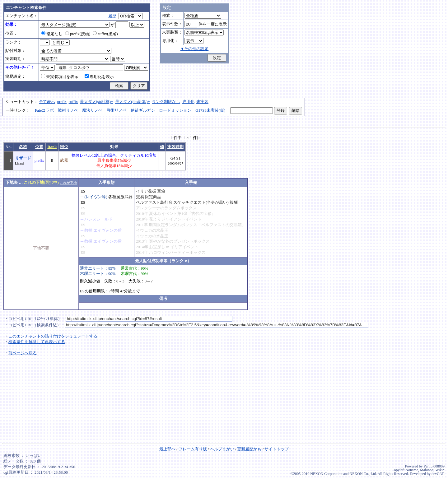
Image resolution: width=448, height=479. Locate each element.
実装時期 (175, 147)
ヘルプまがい (222, 449)
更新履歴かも (249, 449)
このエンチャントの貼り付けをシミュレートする (53, 336)
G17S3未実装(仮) (210, 110)
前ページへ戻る (23, 353)
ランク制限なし (166, 102)
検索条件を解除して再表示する (37, 342)
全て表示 (47, 102)
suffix (73, 102)
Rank (52, 147)
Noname (412, 470)
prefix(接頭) (78, 34)
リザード (23, 158)
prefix (62, 102)
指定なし (52, 34)
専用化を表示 (99, 77)
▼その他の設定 (195, 49)
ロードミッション (175, 110)
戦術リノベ (68, 110)
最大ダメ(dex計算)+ (133, 102)
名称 (23, 147)
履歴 (112, 16)
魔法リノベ (92, 110)
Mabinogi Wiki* (432, 470)
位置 (39, 147)
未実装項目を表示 (60, 77)
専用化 (188, 102)
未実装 (202, 102)
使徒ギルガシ (143, 110)
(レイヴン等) (96, 197)
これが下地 (68, 183)
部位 (64, 147)
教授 (88, 230)
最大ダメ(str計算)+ (97, 102)
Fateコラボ (44, 110)
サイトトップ (277, 449)
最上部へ (167, 449)
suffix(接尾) (105, 34)
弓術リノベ (117, 110)
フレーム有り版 (193, 449)
